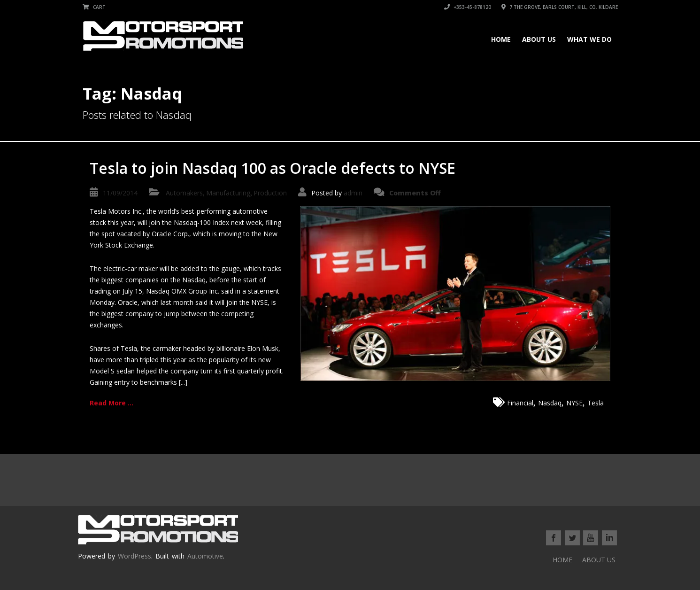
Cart (94, 7)
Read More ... (112, 403)
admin (353, 193)
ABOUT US (539, 39)
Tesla (596, 403)
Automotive (205, 556)
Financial (520, 403)
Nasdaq (550, 403)
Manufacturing (228, 193)
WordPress (135, 556)
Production (270, 193)
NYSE (574, 403)
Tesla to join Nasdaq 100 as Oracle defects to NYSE (273, 168)
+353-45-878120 (468, 7)
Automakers (184, 193)
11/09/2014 (120, 193)
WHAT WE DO (589, 39)
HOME (501, 39)
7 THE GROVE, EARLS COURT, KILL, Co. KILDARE (560, 7)
